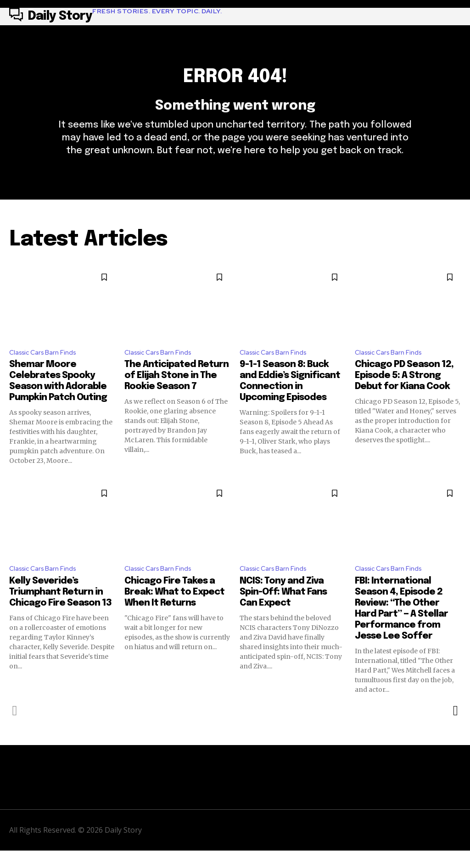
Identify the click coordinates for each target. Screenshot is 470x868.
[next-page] (455, 728)
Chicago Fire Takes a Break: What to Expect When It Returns (174, 609)
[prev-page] (15, 728)
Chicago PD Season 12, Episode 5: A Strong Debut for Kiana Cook (404, 392)
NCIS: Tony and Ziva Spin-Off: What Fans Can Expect (283, 609)
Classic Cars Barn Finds (47, 367)
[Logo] (115, 17)
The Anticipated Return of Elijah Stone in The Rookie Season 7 (176, 392)
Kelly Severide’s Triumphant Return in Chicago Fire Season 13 (60, 609)
